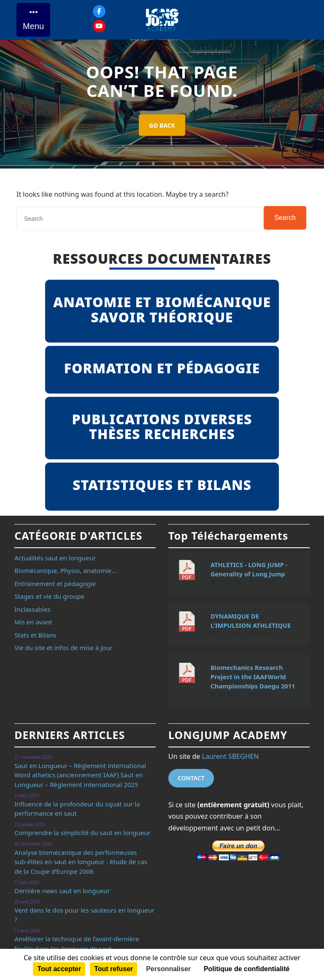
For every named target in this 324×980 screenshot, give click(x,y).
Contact (191, 778)
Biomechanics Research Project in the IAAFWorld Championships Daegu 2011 (253, 677)
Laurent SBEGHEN (231, 756)
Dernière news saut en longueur (62, 891)
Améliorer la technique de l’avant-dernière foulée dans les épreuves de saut (77, 944)
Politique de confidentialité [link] (247, 969)
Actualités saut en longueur (55, 558)
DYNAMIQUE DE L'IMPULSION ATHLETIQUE (251, 621)
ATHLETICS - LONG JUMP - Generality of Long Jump (249, 569)
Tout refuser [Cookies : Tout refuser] (113, 969)
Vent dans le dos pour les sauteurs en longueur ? (84, 915)
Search (285, 218)
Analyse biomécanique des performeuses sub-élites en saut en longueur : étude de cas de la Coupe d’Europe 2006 (81, 862)
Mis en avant (33, 622)
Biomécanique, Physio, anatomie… (65, 570)
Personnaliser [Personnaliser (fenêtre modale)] (168, 969)
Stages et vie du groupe (49, 596)
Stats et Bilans (35, 635)
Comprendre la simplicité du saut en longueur (82, 833)
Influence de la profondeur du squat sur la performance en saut (77, 809)
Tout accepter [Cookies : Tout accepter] (59, 969)
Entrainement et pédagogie (55, 584)
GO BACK (162, 125)
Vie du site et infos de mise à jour (63, 648)
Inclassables (32, 609)
